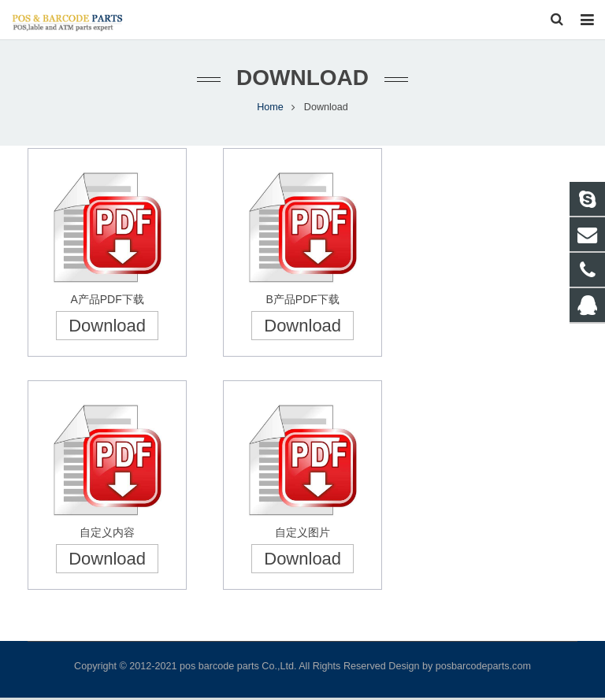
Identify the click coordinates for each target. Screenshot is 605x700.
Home (270, 110)
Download (107, 329)
